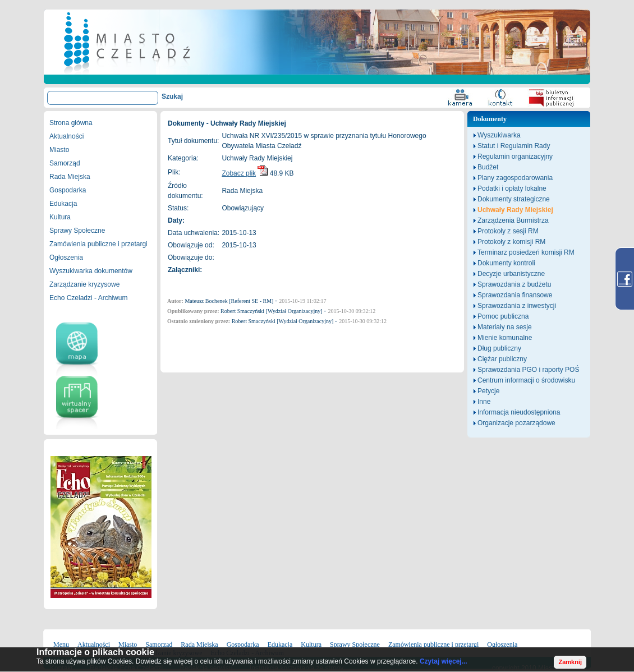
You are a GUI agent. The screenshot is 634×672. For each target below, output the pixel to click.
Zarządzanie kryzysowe (84, 284)
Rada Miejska (70, 177)
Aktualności (66, 136)
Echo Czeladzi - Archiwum (88, 298)
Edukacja (63, 204)
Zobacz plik (239, 173)
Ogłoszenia (66, 257)
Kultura (60, 217)
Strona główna (71, 123)
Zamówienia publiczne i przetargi (98, 244)
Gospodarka (68, 190)
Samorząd (65, 163)
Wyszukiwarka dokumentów (91, 271)
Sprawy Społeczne (77, 231)
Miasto (59, 150)
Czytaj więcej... (444, 661)
